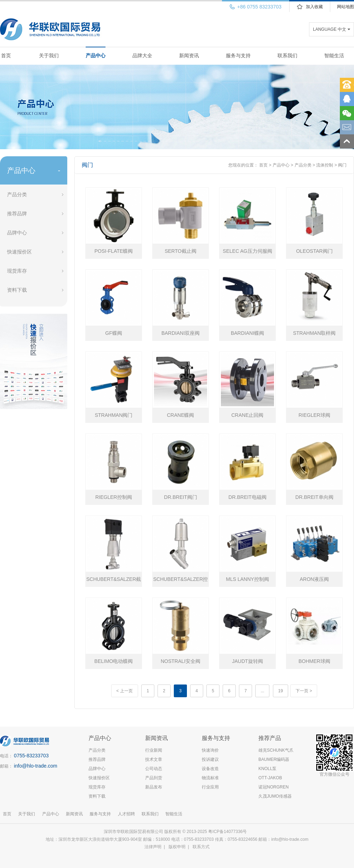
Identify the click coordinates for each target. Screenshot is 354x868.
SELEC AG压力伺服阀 (247, 251)
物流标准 (210, 778)
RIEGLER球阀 (314, 415)
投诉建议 (210, 759)
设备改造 (210, 769)
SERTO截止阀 (181, 251)
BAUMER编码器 (274, 759)
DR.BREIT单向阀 (314, 497)
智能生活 (334, 56)
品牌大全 (142, 56)
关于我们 (49, 56)
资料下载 (17, 290)
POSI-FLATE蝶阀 (114, 251)
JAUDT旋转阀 (247, 661)
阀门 (342, 165)
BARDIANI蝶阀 (247, 333)
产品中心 (96, 56)
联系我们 (287, 56)
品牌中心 (17, 233)
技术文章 (154, 759)
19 (281, 691)
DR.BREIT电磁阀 (247, 497)
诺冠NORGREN (273, 787)
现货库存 (17, 271)
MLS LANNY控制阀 (247, 579)
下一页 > (304, 691)
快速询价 (210, 750)
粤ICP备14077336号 (228, 832)
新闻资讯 (189, 56)
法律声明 (153, 847)
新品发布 (154, 787)
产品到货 (154, 778)
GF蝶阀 (113, 333)
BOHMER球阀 (314, 661)
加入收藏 (314, 7)
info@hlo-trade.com (35, 766)
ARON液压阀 (314, 579)
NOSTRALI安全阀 (181, 661)
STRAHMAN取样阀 (315, 333)
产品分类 (17, 194)
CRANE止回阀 (247, 415)
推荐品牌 (17, 214)
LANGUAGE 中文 (330, 29)
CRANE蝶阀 (180, 415)
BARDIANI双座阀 (181, 333)
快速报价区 (19, 252)
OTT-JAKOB (270, 778)
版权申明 (177, 847)
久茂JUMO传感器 (275, 796)
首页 (6, 56)
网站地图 (346, 7)
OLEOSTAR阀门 (314, 251)
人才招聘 (126, 814)
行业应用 (210, 787)
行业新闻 (154, 750)
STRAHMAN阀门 (114, 415)
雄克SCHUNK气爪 (276, 750)
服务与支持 (238, 56)
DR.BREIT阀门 (180, 497)
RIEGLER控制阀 (113, 497)
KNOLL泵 (267, 769)
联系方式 (201, 847)
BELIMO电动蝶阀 (114, 661)
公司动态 (154, 769)
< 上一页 (125, 691)
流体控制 (325, 165)
